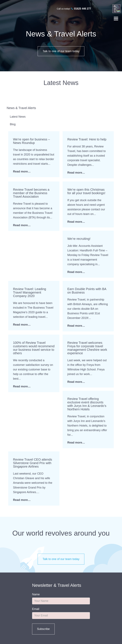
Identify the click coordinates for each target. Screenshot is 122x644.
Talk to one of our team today (61, 51)
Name (36, 594)
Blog (13, 124)
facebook (98, 9)
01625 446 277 (83, 9)
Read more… (22, 172)
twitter (103, 9)
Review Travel (13, 11)
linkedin (109, 9)
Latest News (18, 117)
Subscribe (43, 629)
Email (36, 609)
